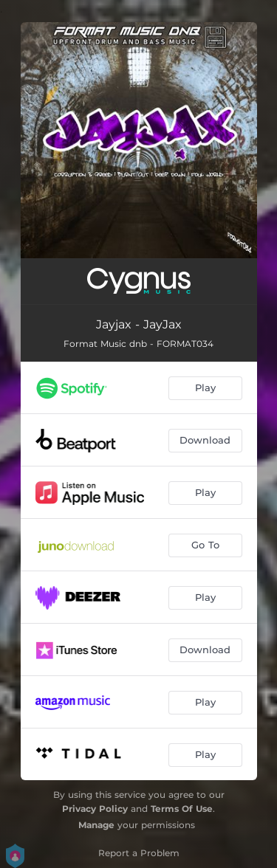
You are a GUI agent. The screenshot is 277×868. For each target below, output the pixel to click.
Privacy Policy (95, 809)
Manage (96, 825)
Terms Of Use (182, 809)
